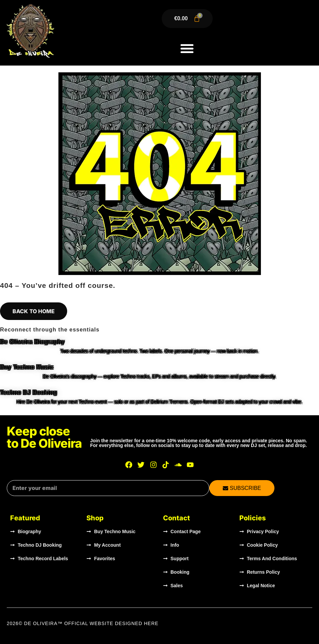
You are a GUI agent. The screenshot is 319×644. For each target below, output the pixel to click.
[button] (187, 48)
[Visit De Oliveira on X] (141, 465)
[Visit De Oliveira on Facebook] (129, 465)
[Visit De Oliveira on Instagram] (153, 465)
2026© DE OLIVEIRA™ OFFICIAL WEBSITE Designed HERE (83, 623)
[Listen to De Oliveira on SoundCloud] (178, 465)
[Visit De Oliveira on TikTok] (166, 465)
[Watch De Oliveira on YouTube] (190, 465)
